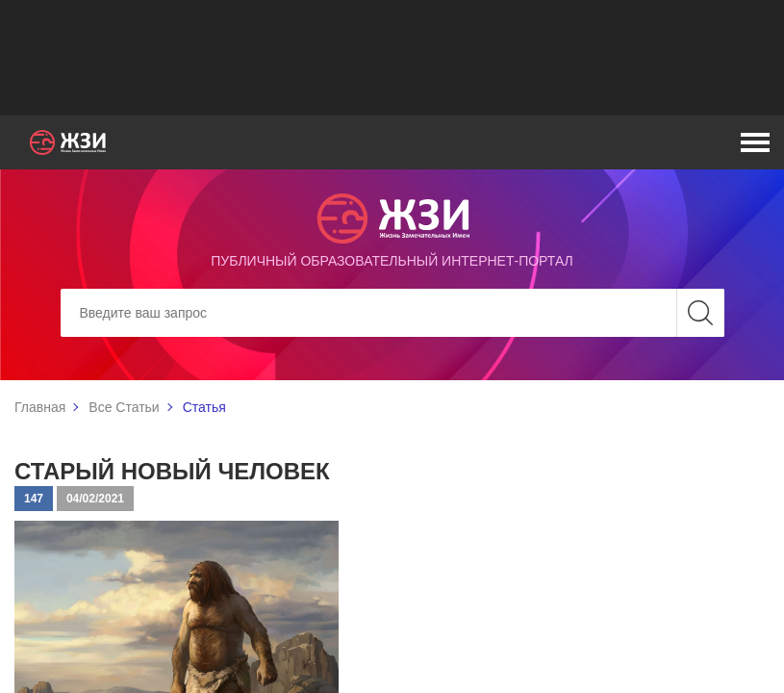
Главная (40, 407)
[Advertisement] (392, 58)
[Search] (392, 313)
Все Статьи (124, 407)
